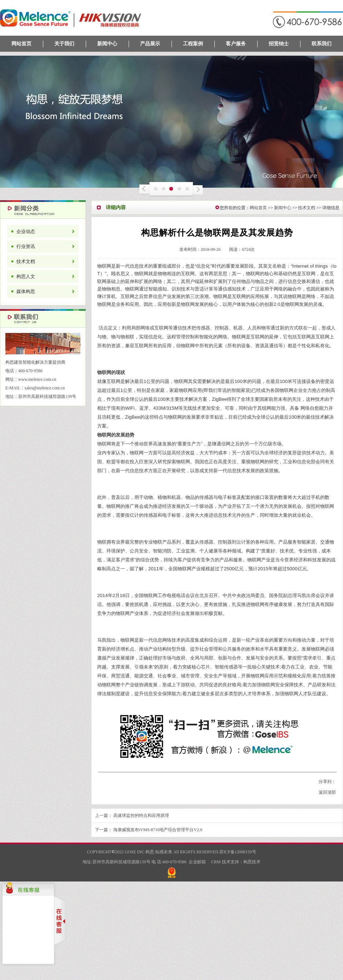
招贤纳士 (279, 44)
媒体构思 (26, 291)
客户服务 (236, 44)
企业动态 (26, 231)
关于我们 (64, 44)
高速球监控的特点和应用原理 (141, 815)
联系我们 (322, 44)
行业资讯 (26, 246)
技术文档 (26, 261)
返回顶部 (327, 792)
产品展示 (150, 44)
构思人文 (26, 276)
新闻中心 (107, 44)
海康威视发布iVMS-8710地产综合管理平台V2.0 (158, 830)
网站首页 (21, 44)
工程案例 (193, 44)
